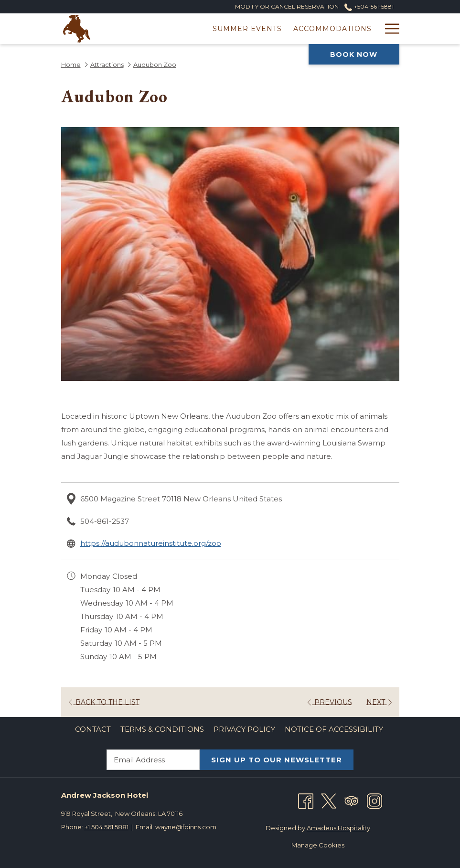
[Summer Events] (162, 29)
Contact (93, 729)
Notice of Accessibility (334, 729)
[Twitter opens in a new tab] (329, 800)
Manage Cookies (318, 845)
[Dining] (357, 29)
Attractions (107, 65)
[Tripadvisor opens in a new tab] (352, 800)
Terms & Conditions (162, 729)
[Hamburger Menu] (389, 29)
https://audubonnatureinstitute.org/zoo (151, 543)
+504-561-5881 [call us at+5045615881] (369, 6)
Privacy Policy (244, 729)
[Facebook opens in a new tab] (306, 800)
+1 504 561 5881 (107, 827)
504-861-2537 (105, 521)
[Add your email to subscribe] (153, 760)
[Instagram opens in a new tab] (374, 800)
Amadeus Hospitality (338, 828)
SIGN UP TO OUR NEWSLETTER (277, 760)
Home (71, 65)
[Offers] (315, 29)
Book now (354, 54)
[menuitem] (93, 729)
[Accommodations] (248, 29)
